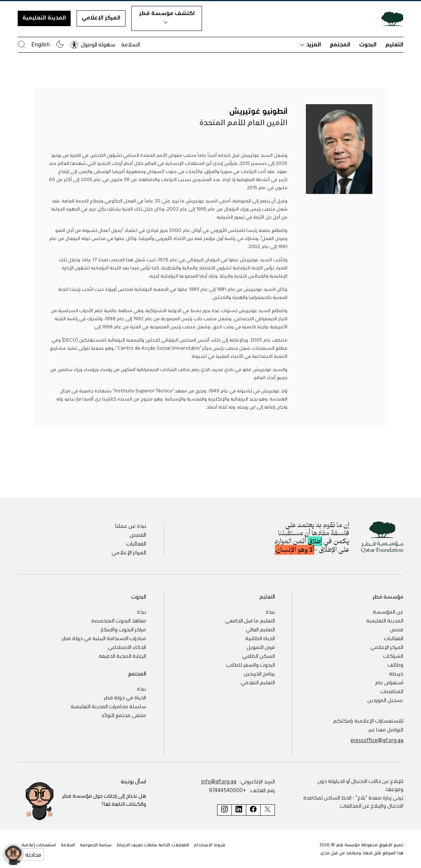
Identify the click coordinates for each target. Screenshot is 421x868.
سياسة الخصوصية (96, 844)
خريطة (396, 673)
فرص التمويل (261, 647)
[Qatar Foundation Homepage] (389, 18)
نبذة (270, 611)
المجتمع (340, 44)
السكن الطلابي (259, 656)
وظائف (395, 664)
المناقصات (392, 691)
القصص (138, 534)
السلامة (130, 44)
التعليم (394, 44)
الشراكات (393, 656)
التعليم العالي (260, 629)
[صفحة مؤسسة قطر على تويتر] (268, 810)
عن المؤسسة (388, 611)
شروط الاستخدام (210, 844)
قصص (397, 629)
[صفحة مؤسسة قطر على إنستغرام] (224, 810)
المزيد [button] (310, 44)
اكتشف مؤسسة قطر (167, 17)
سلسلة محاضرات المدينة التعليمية (108, 706)
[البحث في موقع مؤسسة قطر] (22, 44)
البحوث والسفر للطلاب (250, 664)
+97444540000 (228, 790)
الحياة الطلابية (260, 638)
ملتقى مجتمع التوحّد (124, 715)
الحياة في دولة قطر (125, 697)
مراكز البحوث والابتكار (123, 629)
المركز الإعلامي (101, 17)
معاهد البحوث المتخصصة (119, 620)
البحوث (368, 44)
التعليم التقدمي (258, 682)
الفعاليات (136, 543)
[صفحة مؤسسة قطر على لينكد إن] (239, 810)
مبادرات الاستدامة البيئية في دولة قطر (104, 638)
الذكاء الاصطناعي (127, 647)
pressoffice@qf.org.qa (377, 740)
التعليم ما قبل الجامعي (250, 620)
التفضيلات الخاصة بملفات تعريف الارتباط (153, 844)
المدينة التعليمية (44, 17)
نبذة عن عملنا (131, 526)
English (40, 44)
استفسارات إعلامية (39, 844)
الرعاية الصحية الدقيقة (122, 656)
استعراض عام (389, 682)
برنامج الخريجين (259, 673)
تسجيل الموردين (385, 700)
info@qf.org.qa (219, 781)
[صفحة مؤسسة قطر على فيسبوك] (253, 810)
